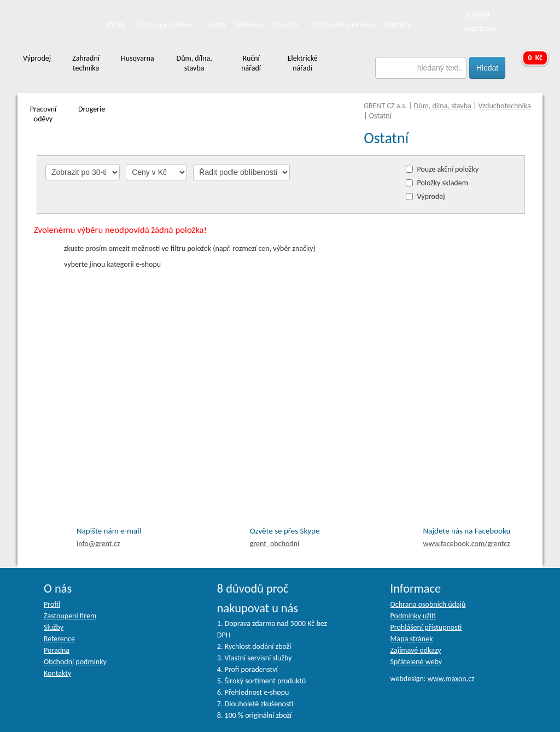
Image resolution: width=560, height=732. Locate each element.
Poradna (289, 25)
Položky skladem (442, 183)
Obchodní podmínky (345, 25)
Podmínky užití (413, 616)
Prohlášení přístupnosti (426, 627)
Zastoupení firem (169, 25)
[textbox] (421, 68)
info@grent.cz (98, 544)
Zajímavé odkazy (416, 650)
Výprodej (431, 197)
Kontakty (398, 25)
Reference (250, 25)
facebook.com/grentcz (467, 544)
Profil (119, 25)
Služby (216, 25)
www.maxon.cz (451, 679)
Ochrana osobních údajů (428, 604)
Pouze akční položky (448, 169)
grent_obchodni (275, 544)
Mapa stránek (412, 639)
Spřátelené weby (416, 662)
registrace (480, 29)
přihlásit (477, 14)
